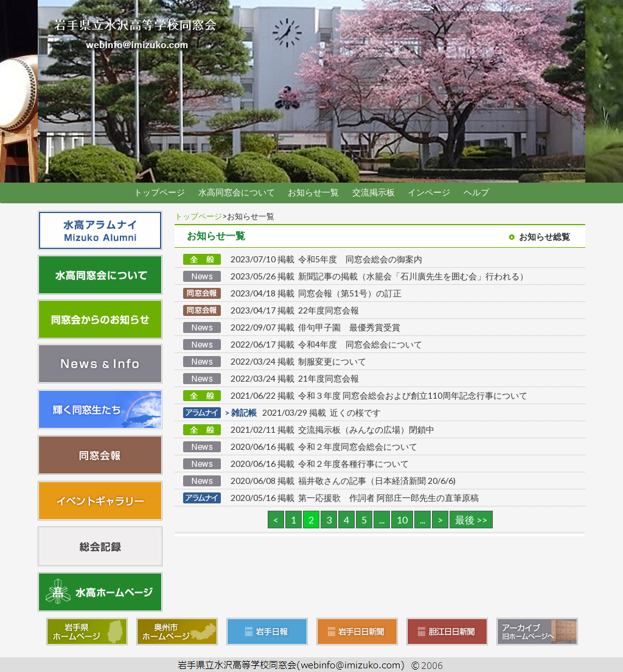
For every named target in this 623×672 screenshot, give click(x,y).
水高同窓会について (237, 192)
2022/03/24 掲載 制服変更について (298, 361)
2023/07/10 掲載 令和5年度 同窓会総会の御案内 (326, 259)
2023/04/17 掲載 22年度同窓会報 (295, 310)
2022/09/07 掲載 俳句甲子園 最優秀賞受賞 (315, 327)
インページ (429, 192)
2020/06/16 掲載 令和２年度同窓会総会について (324, 446)
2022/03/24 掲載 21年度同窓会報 (295, 378)
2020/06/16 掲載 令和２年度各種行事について (320, 464)
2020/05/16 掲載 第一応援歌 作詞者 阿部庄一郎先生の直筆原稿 (355, 498)
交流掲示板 (374, 192)
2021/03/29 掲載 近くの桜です (306, 412)
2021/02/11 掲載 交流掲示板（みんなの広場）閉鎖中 (332, 429)
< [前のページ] (276, 520)
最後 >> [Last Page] (471, 520)
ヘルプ (476, 192)
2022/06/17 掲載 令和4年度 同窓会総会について (326, 344)
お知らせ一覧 (313, 192)
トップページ (159, 192)
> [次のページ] (440, 520)
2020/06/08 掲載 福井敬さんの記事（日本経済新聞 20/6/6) (343, 481)
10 (402, 520)
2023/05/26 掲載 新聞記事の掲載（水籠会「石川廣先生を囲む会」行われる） (379, 276)
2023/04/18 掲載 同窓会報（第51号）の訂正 (316, 293)
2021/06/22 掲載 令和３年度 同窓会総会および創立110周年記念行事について (379, 395)
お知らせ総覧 (545, 237)
